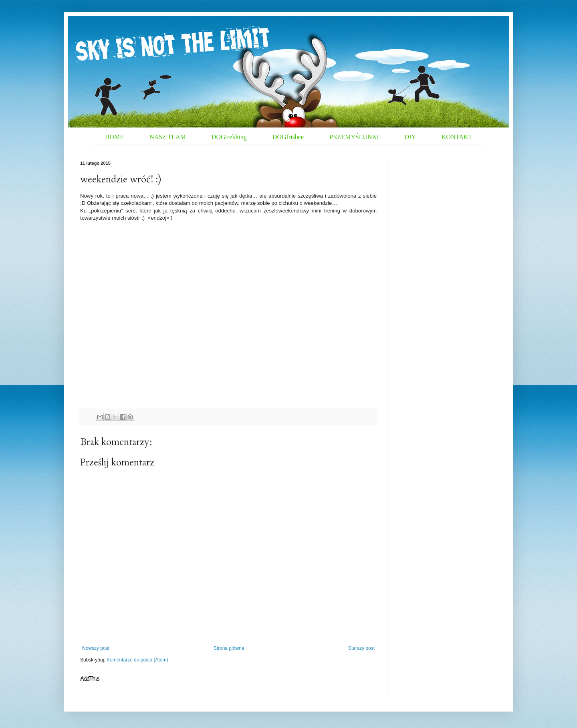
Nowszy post (96, 648)
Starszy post (361, 648)
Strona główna (229, 648)
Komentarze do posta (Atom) (137, 660)
